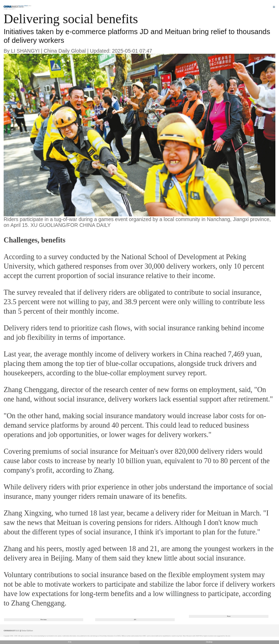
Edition (28, 6)
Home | (6, 9)
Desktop (209, 642)
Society (12, 9)
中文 (70, 642)
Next (229, 616)
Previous (44, 619)
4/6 (135, 619)
